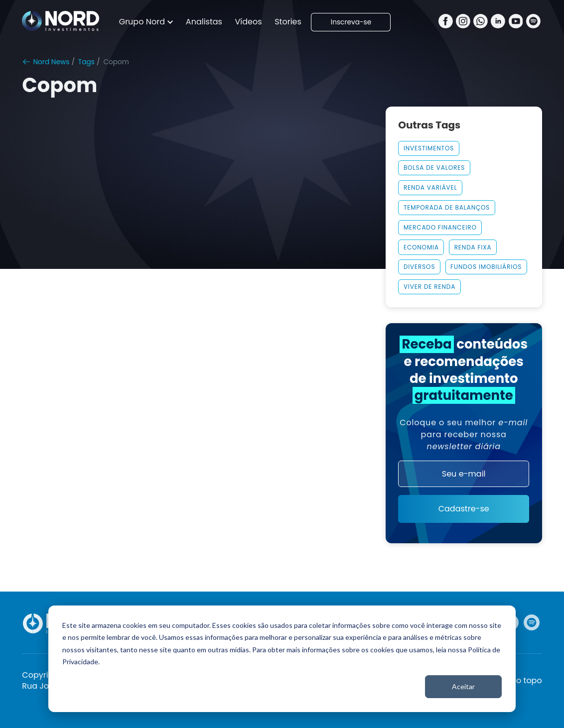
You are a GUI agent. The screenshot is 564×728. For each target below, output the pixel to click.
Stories (288, 22)
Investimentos (429, 148)
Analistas (204, 22)
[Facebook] (446, 22)
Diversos (419, 267)
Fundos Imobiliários (486, 267)
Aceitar (463, 686)
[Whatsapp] (481, 22)
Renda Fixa (473, 247)
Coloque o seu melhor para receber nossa (464, 434)
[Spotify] (533, 22)
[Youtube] (516, 22)
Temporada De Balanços (447, 207)
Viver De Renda (429, 287)
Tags (86, 62)
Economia (421, 247)
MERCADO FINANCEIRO (440, 227)
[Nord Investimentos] (61, 22)
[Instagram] (463, 22)
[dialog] (282, 659)
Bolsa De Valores (434, 168)
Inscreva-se (351, 22)
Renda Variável (430, 187)
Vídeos (249, 22)
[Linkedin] (498, 22)
